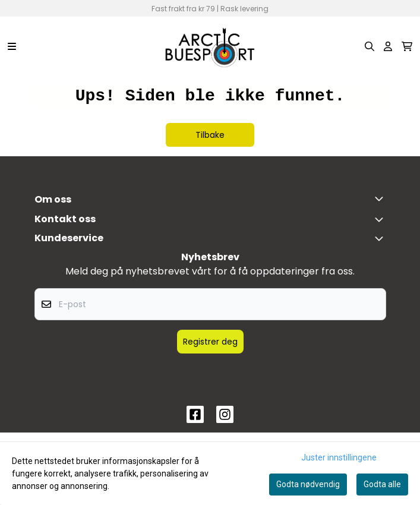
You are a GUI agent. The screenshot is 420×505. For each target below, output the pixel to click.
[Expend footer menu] (381, 238)
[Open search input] (370, 46)
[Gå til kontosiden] (388, 46)
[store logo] (210, 46)
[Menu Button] (12, 46)
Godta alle (382, 484)
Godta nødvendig (308, 484)
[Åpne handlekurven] (407, 46)
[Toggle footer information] (381, 198)
